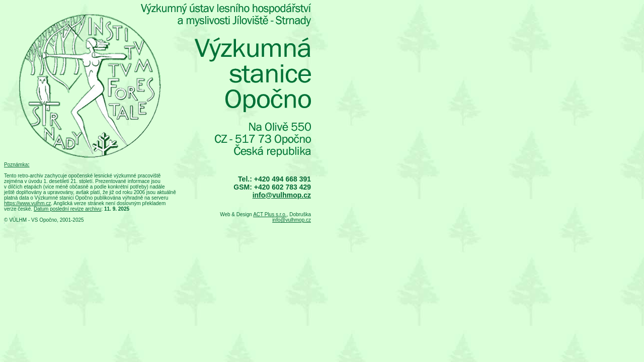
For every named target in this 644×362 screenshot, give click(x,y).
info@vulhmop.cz (282, 195)
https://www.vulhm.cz (27, 203)
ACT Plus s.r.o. (270, 214)
